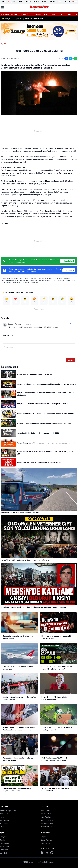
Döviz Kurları (46, 814)
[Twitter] (48, 853)
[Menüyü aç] (2, 7)
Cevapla (72, 324)
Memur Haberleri (47, 820)
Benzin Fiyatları (47, 827)
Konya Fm (4, 824)
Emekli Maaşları (47, 824)
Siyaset (38, 14)
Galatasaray (5, 843)
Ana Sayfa (5, 14)
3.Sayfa (47, 14)
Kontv (2, 817)
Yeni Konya (4, 820)
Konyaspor (4, 837)
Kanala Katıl (68, 261)
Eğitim (55, 14)
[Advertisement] (39, 131)
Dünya (70, 14)
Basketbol (4, 850)
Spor (31, 14)
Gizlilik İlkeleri (46, 843)
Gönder (70, 360)
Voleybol (3, 853)
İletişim (43, 837)
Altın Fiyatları (46, 817)
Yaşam (62, 14)
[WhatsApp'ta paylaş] (75, 59)
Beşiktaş (3, 840)
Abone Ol (69, 270)
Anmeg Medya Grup (8, 811)
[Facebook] (42, 853)
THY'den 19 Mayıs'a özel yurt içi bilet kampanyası (22, 19)
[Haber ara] (76, 19)
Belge (2, 827)
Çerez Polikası (46, 840)
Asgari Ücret (45, 811)
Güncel (14, 14)
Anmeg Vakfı (5, 814)
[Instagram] (52, 853)
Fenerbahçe (5, 847)
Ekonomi (23, 14)
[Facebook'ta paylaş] (66, 59)
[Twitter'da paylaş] (71, 59)
